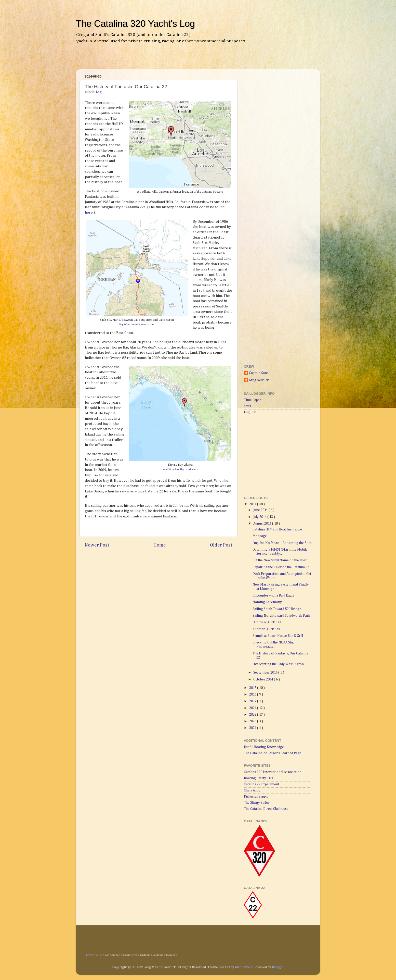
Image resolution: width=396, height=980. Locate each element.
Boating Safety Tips (259, 778)
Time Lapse (253, 400)
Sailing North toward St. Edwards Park (281, 616)
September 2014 (266, 673)
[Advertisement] (140, 60)
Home (160, 545)
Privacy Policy (93, 955)
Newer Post (97, 545)
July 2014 (260, 517)
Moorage (260, 536)
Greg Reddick (259, 380)
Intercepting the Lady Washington (278, 664)
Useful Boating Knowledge (264, 747)
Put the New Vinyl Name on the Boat (280, 560)
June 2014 (261, 510)
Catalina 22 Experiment (261, 784)
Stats (247, 406)
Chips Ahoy (252, 790)
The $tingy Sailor (257, 803)
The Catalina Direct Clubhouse (266, 809)
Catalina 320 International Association (273, 772)
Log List (250, 412)
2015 (253, 688)
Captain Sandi (259, 373)
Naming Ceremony (267, 602)
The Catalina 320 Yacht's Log (135, 24)
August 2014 (263, 524)
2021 (253, 708)
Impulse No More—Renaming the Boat (282, 543)
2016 (253, 694)
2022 (253, 715)
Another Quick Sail (266, 629)
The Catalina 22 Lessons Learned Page (273, 753)
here (89, 212)
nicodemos (243, 967)
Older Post (221, 545)
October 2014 (264, 679)
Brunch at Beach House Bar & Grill (278, 636)
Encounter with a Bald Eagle (273, 596)
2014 (253, 504)
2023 (253, 721)
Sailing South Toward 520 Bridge (277, 609)
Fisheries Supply (256, 797)
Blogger (278, 967)
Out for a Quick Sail (267, 622)
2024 (253, 728)
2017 (253, 701)
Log (99, 92)
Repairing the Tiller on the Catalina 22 (281, 567)
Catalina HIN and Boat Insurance (277, 529)
